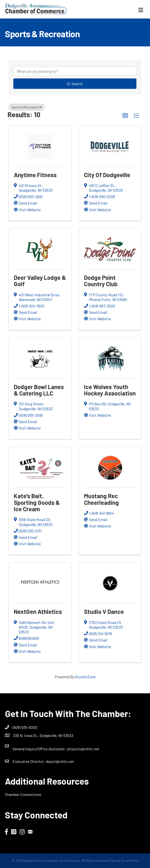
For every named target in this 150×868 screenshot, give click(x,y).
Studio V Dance (104, 612)
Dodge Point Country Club (101, 281)
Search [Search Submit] (75, 84)
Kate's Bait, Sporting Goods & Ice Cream (37, 502)
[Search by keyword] (75, 71)
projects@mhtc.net (83, 749)
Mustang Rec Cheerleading (101, 499)
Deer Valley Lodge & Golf (40, 281)
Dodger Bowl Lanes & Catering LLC (39, 390)
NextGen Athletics (38, 612)
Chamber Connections (23, 794)
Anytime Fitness (35, 175)
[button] (125, 116)
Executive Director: (29, 761)
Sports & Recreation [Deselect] (27, 107)
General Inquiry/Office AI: (40, 749)
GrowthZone (85, 677)
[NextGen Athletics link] (40, 582)
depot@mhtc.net (60, 761)
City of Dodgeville (107, 175)
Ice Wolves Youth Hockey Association (110, 390)
